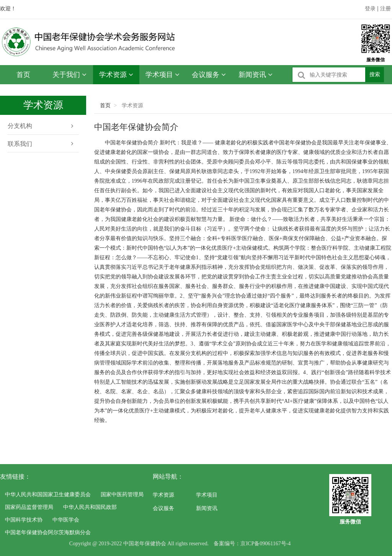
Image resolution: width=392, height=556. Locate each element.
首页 (23, 75)
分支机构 (40, 126)
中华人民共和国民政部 (90, 507)
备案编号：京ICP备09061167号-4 (252, 544)
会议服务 (209, 75)
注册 (385, 8)
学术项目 (163, 75)
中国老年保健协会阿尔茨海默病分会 (48, 532)
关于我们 (69, 75)
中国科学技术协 (24, 520)
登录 (370, 8)
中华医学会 (66, 520)
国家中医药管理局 (122, 494)
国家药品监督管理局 (29, 507)
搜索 (375, 74)
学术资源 (116, 75)
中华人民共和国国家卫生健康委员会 (48, 494)
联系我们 (40, 144)
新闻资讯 (256, 75)
